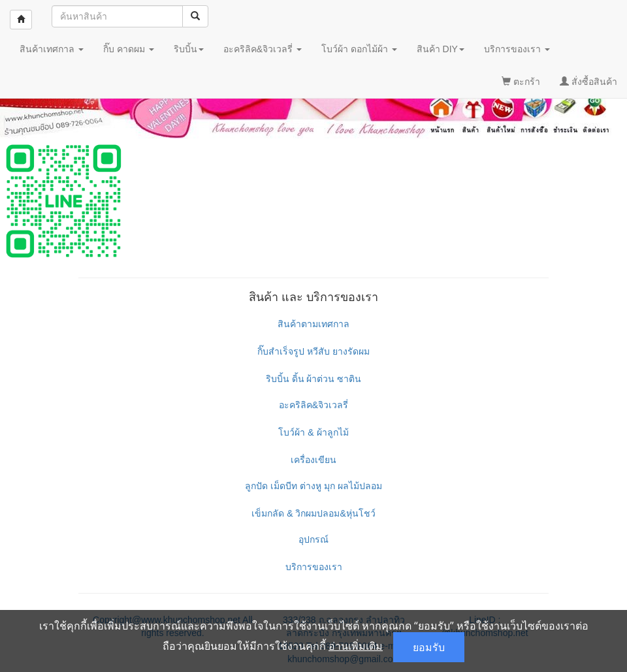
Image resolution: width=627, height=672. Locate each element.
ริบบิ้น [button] (189, 49)
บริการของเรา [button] (517, 49)
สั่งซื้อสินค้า (588, 82)
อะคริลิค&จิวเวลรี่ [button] (263, 49)
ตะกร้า (521, 82)
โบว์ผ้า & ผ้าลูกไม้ (313, 432)
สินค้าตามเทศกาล (313, 324)
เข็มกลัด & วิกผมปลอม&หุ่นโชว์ (313, 513)
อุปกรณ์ (313, 539)
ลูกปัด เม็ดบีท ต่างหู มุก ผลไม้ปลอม (313, 486)
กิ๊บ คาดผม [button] (129, 49)
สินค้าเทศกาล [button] (52, 49)
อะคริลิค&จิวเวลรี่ (313, 405)
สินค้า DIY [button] (441, 49)
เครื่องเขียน (313, 460)
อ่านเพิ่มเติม (356, 646)
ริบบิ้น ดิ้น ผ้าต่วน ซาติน (314, 379)
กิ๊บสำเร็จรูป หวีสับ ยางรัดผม (313, 351)
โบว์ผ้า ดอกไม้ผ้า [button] (359, 49)
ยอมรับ (429, 647)
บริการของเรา (314, 567)
